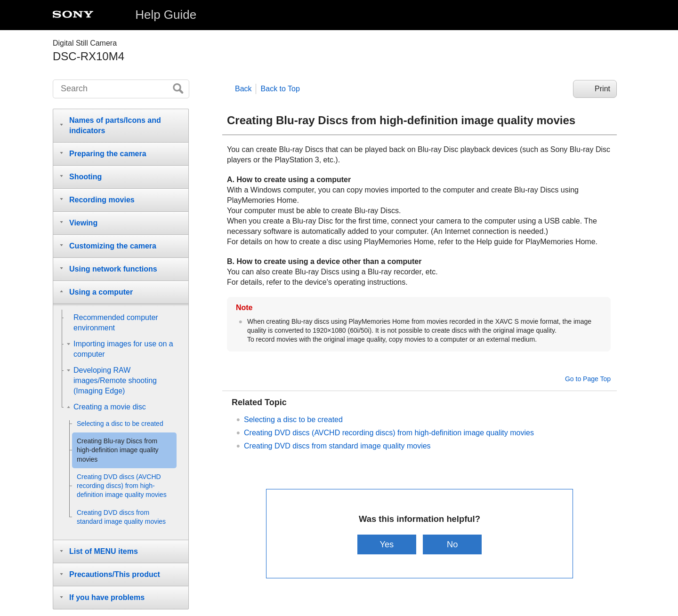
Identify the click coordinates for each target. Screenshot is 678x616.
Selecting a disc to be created (293, 420)
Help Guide (166, 15)
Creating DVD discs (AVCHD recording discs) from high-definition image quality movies (389, 433)
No (453, 544)
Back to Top (280, 89)
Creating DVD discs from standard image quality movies (337, 446)
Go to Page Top (588, 379)
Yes (386, 544)
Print (602, 89)
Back (243, 89)
